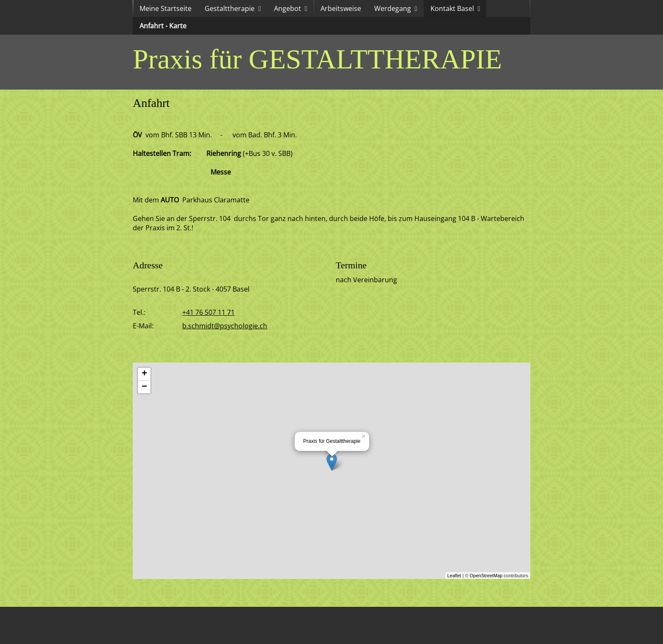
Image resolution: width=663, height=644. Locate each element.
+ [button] (144, 374)
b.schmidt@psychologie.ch (225, 326)
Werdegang (393, 8)
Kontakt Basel (452, 8)
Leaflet (454, 576)
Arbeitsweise (341, 8)
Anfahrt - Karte (163, 26)
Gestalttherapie (230, 8)
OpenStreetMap (486, 576)
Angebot (288, 8)
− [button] (144, 387)
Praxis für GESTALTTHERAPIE (317, 59)
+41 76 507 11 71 (208, 312)
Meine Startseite (166, 8)
